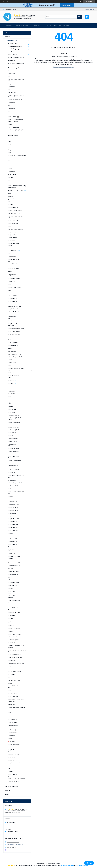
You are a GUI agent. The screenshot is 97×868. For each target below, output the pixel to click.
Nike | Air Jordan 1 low (14, 279)
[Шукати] (79, 17)
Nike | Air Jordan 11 (13, 530)
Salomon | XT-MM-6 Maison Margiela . (20, 646)
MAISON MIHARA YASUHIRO (16, 699)
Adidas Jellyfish (12, 733)
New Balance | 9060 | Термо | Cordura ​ (17, 419)
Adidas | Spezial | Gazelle (15, 100)
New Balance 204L (13, 486)
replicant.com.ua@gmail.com (15, 845)
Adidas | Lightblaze (13, 427)
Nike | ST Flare (12, 409)
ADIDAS (10, 153)
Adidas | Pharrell (12, 637)
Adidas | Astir (11, 554)
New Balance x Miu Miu (14, 566)
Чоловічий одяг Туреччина (15, 46)
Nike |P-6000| (11, 757)
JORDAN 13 (11, 705)
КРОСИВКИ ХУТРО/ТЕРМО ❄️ (17, 190)
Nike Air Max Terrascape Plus (16, 328)
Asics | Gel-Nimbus (13, 343)
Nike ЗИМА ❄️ (12, 383)
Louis (9, 193)
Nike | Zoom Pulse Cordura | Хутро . (20, 369)
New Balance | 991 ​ (24, 317)
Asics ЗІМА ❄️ (12, 380)
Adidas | (10, 683)
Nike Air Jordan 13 (13, 574)
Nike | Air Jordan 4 (13, 522)
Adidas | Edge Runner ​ (21, 423)
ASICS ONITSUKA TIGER (15, 354)
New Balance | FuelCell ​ (23, 275)
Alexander (11, 196)
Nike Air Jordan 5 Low (14, 612)
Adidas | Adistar (12, 441)
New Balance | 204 (13, 438)
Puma (9, 144)
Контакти (47, 25)
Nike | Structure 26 (13, 345)
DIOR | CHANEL (12, 174)
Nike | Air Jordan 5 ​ (23, 302)
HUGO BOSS (12, 373)
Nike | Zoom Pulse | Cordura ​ (21, 377)
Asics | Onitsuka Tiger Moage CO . (20, 492)
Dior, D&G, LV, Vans (13, 127)
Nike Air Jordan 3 (13, 513)
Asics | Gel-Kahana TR (14, 655)
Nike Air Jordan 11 (13, 507)
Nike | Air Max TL (12, 473)
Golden (10, 271)
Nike (9, 76)
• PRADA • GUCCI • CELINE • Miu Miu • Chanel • (16, 96)
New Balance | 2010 (13, 430)
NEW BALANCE (12, 92)
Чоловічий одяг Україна (15, 49)
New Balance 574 (13, 539)
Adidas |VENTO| (12, 760)
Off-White (10, 340)
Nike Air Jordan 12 (13, 510)
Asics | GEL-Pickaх (13, 386)
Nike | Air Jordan (12, 299)
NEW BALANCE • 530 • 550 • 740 (16, 217)
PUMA (9, 141)
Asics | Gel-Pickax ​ (25, 550)
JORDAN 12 (11, 702)
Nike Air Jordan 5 (13, 321)
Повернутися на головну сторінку (64, 67)
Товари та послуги (22, 25)
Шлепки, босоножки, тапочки (16, 58)
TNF (9, 577)
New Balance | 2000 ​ (24, 445)
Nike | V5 (10, 588)
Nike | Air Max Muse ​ (24, 592)
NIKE (9, 71)
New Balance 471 (13, 502)
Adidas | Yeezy (12, 114)
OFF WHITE (11, 568)
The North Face (12, 351)
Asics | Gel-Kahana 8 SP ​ (21, 601)
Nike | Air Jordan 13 (13, 583)
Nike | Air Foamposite (14, 628)
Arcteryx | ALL (12, 626)
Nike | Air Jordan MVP (14, 696)
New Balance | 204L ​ (22, 466)
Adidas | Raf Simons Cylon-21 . (20, 708)
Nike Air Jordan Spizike (14, 672)
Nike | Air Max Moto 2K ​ (22, 457)
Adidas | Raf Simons (13, 747)
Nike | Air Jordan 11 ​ (23, 751)
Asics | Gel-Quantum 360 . (23, 687)
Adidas (10, 124)
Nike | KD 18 (11, 412)
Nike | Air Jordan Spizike (15, 666)
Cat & (9, 290)
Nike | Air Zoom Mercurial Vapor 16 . (19, 651)
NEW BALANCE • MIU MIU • (16, 229)
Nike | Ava (11, 436)
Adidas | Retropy (12, 238)
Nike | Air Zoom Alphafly (14, 287)
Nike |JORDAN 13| (13, 207)
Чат (89, 863)
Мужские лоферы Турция (15, 68)
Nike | (9, 226)
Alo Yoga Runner (12, 586)
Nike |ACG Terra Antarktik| (15, 516)
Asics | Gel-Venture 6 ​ (22, 265)
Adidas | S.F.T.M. (12, 296)
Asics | (10, 489)
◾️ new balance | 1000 (14, 563)
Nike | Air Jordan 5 (13, 309)
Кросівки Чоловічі (13, 136)
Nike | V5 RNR (12, 660)
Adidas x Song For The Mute (16, 357)
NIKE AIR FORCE (13, 693)
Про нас (37, 25)
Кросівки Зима (12, 199)
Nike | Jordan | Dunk (13, 232)
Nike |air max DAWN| (14, 744)
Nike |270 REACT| (13, 221)
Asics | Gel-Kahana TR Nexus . (22, 716)
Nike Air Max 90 (12, 720)
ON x (9, 105)
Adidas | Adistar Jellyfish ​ (20, 462)
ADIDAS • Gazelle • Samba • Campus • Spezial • (16, 121)
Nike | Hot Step (12, 235)
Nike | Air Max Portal (13, 449)
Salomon (10, 631)
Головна (8, 25)
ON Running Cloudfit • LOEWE (16, 779)
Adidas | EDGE (12, 363)
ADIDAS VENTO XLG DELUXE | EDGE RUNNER (17, 187)
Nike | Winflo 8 (12, 433)
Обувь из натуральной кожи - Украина (16, 64)
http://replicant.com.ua (13, 842)
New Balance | (12, 257)
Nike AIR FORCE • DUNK (15, 210)
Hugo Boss (16, 403)
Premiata (10, 766)
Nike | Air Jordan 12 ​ (23, 545)
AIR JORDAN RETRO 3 (14, 306)
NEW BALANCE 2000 (14, 680)
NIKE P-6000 (11, 675)
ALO (9, 677)
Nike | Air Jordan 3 (13, 527)
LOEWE (10, 348)
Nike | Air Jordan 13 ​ (23, 775)
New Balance (11, 73)
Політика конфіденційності (82, 865)
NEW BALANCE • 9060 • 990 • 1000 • (16, 80)
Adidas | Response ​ (23, 452)
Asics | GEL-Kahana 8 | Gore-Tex (16, 476)
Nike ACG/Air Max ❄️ (14, 251)
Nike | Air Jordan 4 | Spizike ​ (21, 244)
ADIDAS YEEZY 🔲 (13, 117)
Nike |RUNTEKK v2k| (13, 754)
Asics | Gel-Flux (12, 293)
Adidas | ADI (11, 282)
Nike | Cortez (11, 241)
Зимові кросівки (12, 52)
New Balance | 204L (13, 415)
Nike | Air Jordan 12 (13, 519)
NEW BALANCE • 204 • (14, 213)
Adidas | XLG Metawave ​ (23, 597)
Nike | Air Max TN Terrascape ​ (22, 325)
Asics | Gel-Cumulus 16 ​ (21, 609)
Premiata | (11, 389)
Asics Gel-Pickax (13, 722)
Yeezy (9, 84)
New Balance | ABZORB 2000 (16, 663)
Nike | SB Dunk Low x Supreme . (15, 558)
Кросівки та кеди (13, 43)
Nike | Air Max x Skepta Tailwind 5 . (19, 156)
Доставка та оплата (62, 25)
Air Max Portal (12, 480)
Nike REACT (11, 205)
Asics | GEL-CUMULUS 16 (15, 657)
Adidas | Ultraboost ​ (22, 313)
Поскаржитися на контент (67, 865)
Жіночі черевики (12, 55)
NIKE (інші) (11, 177)
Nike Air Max (11, 615)
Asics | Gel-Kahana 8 (14, 334)
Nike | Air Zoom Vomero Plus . (22, 622)
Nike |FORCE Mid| (13, 223)
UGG (9, 254)
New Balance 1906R (13, 505)
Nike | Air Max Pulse (13, 269)
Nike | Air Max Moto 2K (14, 634)
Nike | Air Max (12, 643)
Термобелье (11, 60)
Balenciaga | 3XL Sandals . (25, 393)
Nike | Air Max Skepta (14, 331)
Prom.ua (57, 864)
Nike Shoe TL (11, 618)
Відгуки (8, 794)
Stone (9, 712)
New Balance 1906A (13, 470)
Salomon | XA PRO (13, 782)
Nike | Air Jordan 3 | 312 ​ (22, 260)
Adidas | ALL (11, 360)
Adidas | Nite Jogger (13, 571)
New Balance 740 (13, 542)
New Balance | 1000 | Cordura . (22, 726)
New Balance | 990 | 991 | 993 (16, 130)
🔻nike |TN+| (11, 741)
